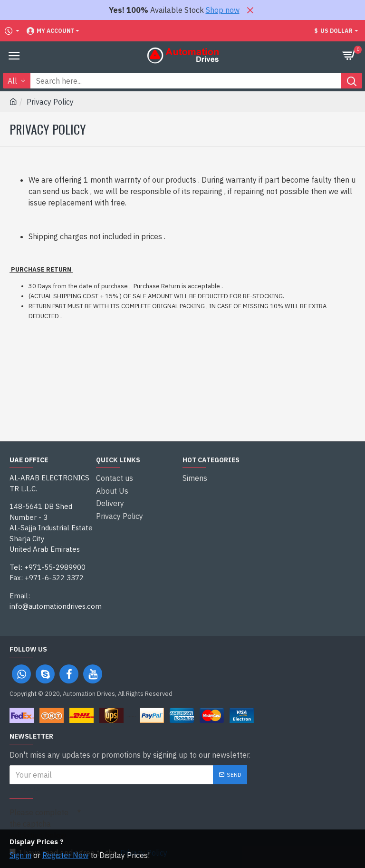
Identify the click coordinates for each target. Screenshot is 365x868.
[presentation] (147, 820)
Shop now (223, 10)
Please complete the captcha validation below (39, 824)
